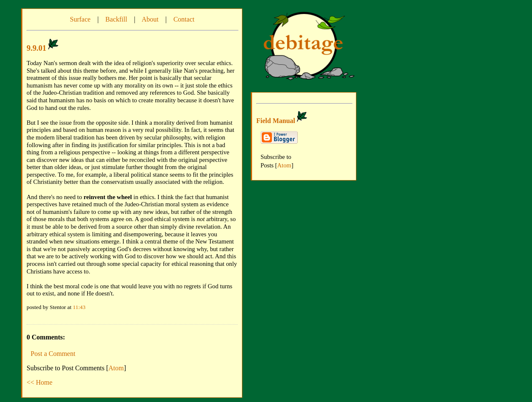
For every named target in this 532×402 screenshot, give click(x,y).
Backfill (117, 19)
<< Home (39, 382)
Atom (116, 368)
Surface (80, 19)
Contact (184, 19)
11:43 (79, 307)
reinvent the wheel (108, 197)
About (150, 19)
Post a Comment (53, 354)
